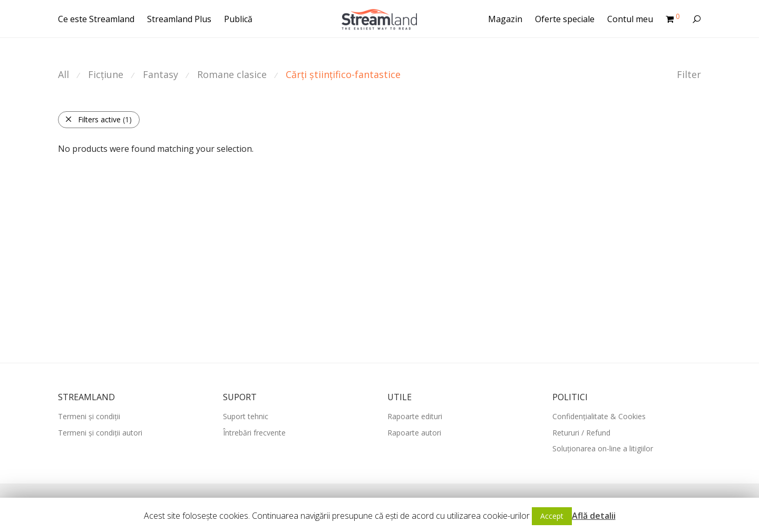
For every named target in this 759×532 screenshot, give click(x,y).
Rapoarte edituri (415, 416)
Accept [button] (552, 516)
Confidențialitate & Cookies (599, 416)
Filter (689, 74)
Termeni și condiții (89, 416)
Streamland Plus (179, 19)
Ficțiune (106, 74)
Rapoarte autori (414, 433)
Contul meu (630, 19)
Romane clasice (232, 74)
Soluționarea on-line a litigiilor (603, 448)
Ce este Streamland (96, 19)
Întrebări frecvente (254, 433)
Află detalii (594, 516)
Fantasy (160, 74)
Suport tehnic (246, 416)
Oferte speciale (565, 19)
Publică (238, 19)
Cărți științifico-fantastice (343, 74)
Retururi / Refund (581, 433)
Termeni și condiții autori (100, 433)
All (64, 74)
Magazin (505, 19)
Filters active (98, 119)
